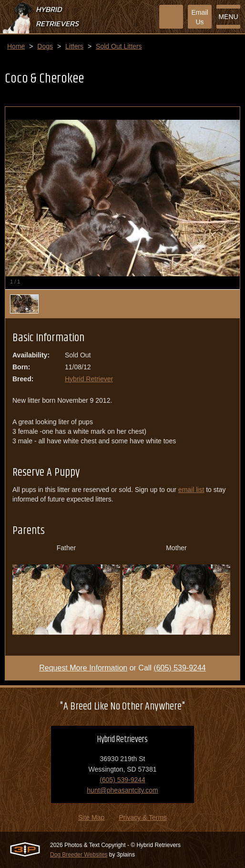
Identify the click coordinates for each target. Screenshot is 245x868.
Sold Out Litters (119, 46)
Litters (74, 46)
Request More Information (83, 668)
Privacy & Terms (143, 817)
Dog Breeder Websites (79, 855)
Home (16, 46)
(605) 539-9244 (179, 668)
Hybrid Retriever (89, 379)
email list (191, 490)
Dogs (45, 46)
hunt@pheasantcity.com (122, 790)
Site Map (91, 817)
